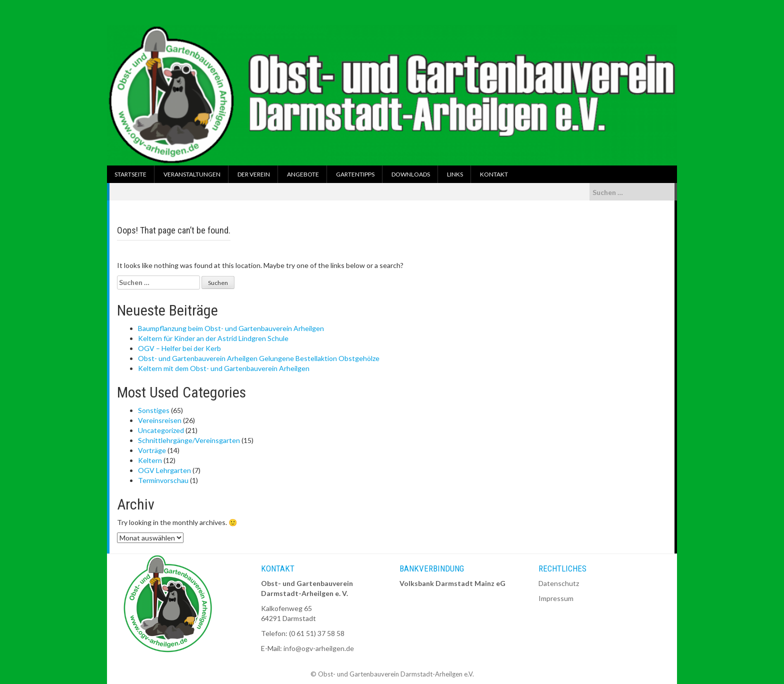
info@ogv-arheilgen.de (319, 648)
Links (455, 174)
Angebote (303, 174)
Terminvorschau (163, 480)
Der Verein (254, 174)
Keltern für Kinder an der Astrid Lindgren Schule (213, 338)
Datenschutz (559, 583)
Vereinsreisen (160, 420)
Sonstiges (154, 410)
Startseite (130, 174)
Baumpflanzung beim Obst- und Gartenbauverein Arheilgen (231, 328)
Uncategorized (161, 430)
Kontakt (494, 174)
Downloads (411, 174)
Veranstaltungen (192, 174)
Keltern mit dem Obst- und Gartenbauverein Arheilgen (224, 368)
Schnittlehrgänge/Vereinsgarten (189, 440)
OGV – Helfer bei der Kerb (179, 348)
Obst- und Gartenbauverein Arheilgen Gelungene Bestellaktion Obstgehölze (259, 358)
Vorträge (152, 450)
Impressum (556, 598)
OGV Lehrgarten (164, 470)
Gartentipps (355, 174)
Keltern (150, 460)
